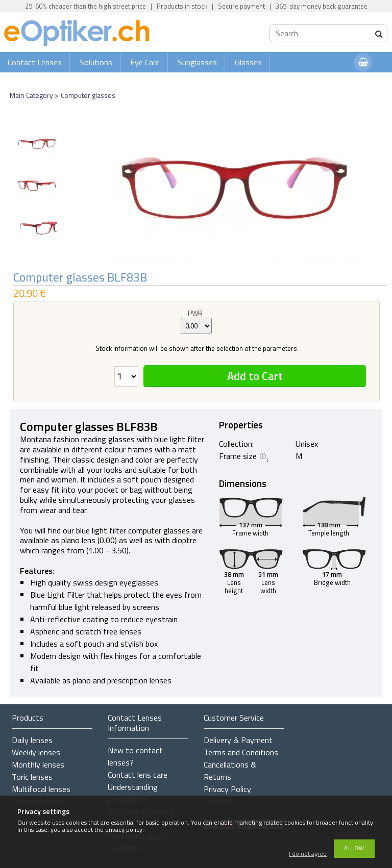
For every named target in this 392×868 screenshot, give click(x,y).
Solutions (96, 62)
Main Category (31, 95)
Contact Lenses (35, 62)
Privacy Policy (227, 789)
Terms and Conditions (241, 752)
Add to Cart (255, 376)
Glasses (248, 62)
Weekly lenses (36, 752)
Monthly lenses (38, 764)
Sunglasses (197, 62)
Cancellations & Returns (230, 771)
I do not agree (308, 854)
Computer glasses (88, 95)
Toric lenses (32, 777)
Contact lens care (138, 775)
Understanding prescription (133, 793)
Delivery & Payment (238, 740)
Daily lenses (32, 740)
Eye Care (145, 62)
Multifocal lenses (41, 789)
